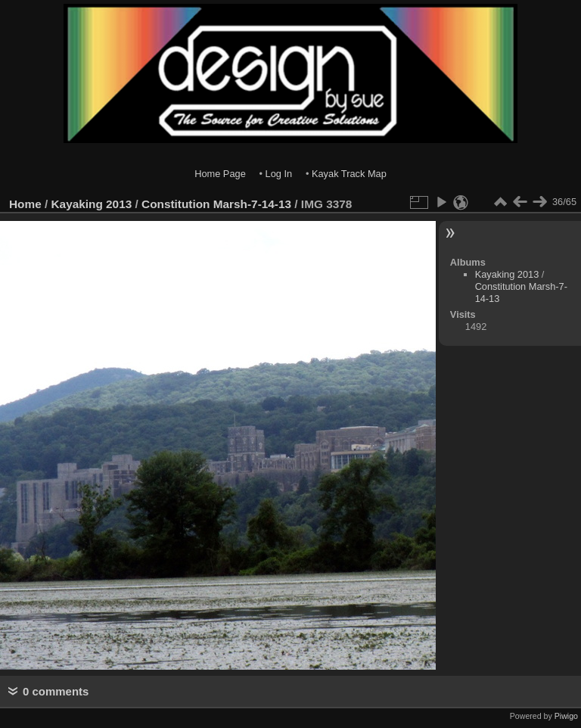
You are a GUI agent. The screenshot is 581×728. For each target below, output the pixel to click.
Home (25, 204)
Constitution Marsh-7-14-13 (216, 204)
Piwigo (566, 716)
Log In (279, 174)
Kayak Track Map (349, 174)
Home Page (220, 174)
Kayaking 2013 (92, 204)
